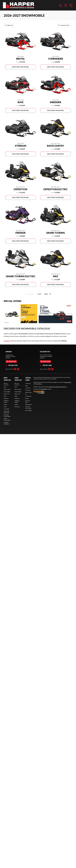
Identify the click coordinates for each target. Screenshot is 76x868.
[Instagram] (18, 369)
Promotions (28, 396)
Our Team (28, 388)
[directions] (66, 5)
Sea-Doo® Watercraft (6, 412)
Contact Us (28, 383)
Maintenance (29, 404)
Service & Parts (28, 401)
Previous (29, 294)
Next (48, 294)
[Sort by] (65, 25)
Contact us (7, 341)
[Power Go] (50, 392)
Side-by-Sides (7, 389)
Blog (26, 386)
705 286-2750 (12, 365)
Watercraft (6, 394)
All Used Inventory (17, 384)
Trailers (6, 404)
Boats (5, 396)
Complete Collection (6, 423)
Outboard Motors (6, 401)
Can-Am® (6, 409)
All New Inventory (6, 384)
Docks (5, 407)
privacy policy (68, 382)
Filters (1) (9, 25)
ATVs (5, 387)
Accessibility (28, 410)
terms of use (39, 384)
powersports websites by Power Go (58, 387)
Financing (17, 407)
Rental (27, 398)
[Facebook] (15, 369)
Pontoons (6, 398)
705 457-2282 (46, 365)
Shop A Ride (44, 389)
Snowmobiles (7, 392)
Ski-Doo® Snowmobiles (7, 416)
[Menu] (71, 5)
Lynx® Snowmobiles (7, 419)
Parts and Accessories (28, 407)
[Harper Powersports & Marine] (18, 5)
